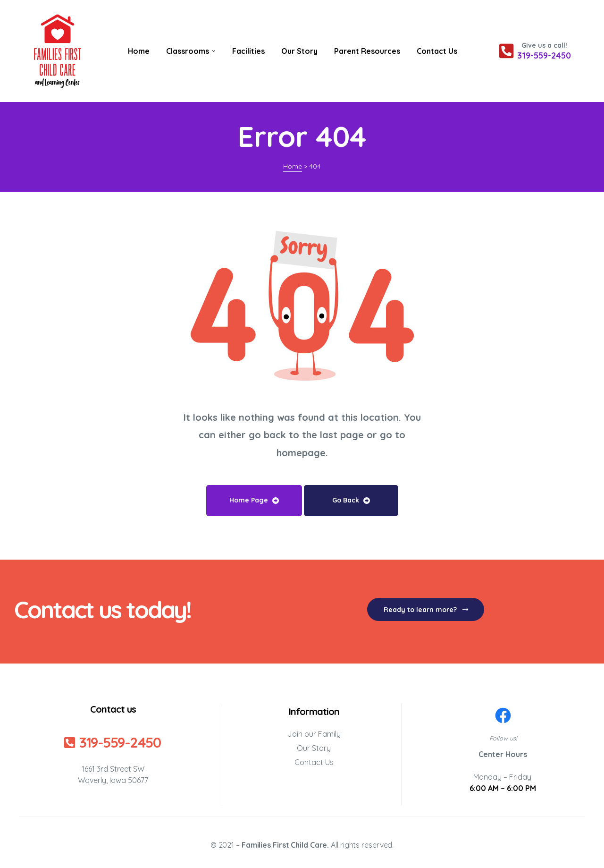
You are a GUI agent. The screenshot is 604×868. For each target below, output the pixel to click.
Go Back (351, 500)
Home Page (254, 500)
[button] (426, 609)
